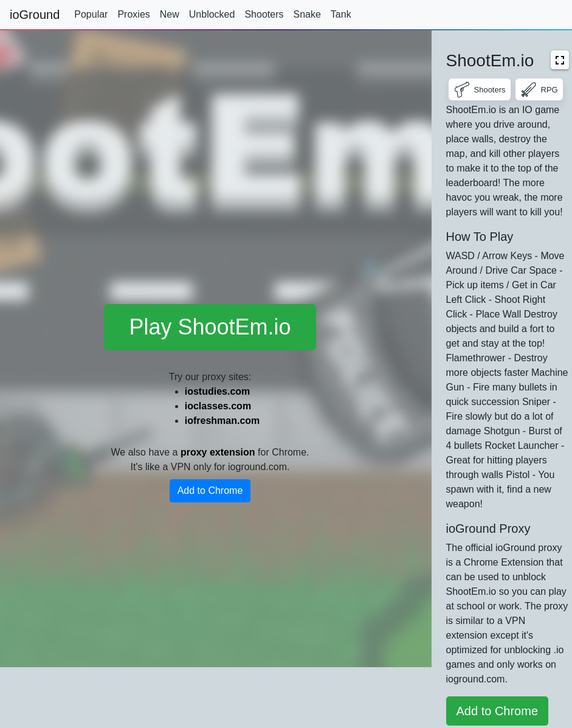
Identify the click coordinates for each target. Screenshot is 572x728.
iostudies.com (218, 391)
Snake (307, 14)
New (170, 14)
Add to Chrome (210, 491)
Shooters (264, 14)
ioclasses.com (218, 406)
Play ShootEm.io (210, 327)
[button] (560, 60)
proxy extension (218, 452)
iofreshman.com (222, 421)
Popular (91, 14)
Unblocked (212, 14)
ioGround (35, 15)
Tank (341, 14)
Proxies (133, 14)
